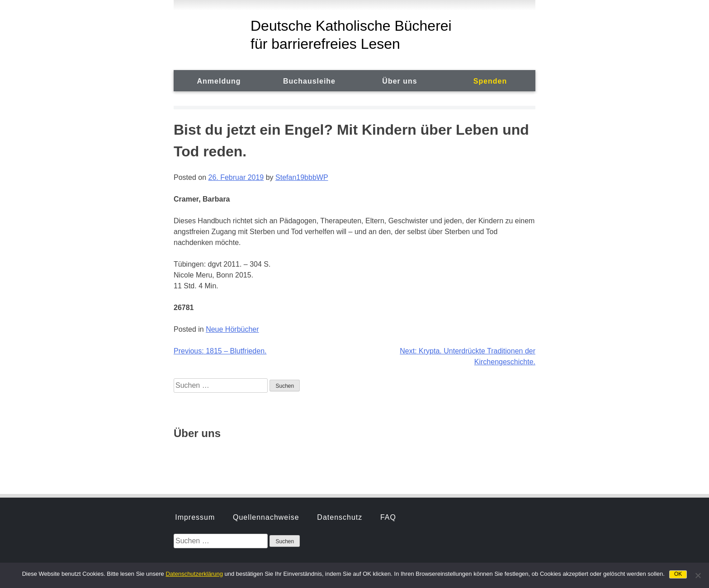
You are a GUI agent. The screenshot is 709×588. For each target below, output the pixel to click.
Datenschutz (340, 409)
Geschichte (195, 456)
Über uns (399, 81)
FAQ (388, 409)
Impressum (195, 409)
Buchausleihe (309, 81)
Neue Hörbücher (232, 329)
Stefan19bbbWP (302, 177)
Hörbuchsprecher (265, 456)
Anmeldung (219, 81)
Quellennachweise (266, 409)
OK (678, 574)
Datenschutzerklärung (194, 574)
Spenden (490, 81)
